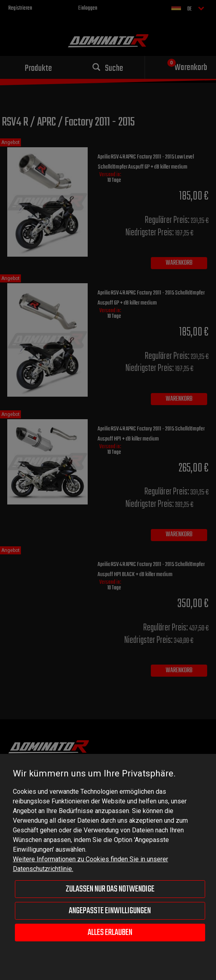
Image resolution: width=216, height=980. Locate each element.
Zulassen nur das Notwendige (110, 889)
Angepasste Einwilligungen (110, 911)
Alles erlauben (110, 933)
